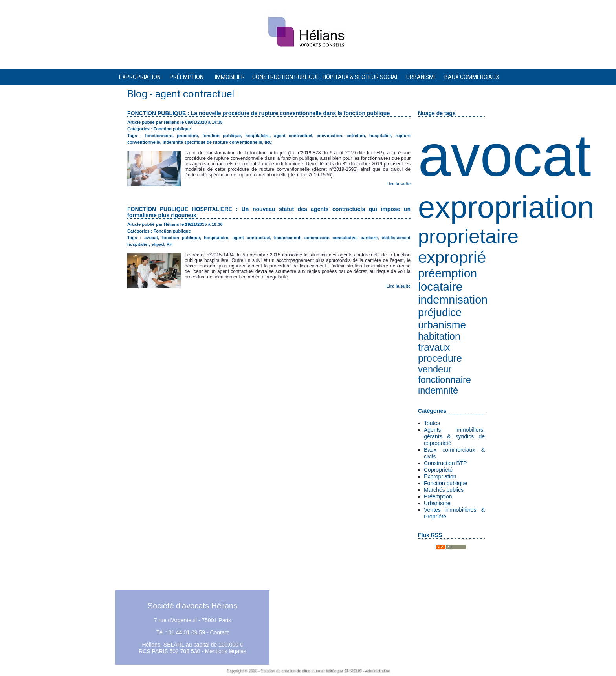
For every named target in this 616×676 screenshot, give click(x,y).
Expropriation (440, 476)
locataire (440, 287)
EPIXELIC (353, 671)
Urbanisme (437, 503)
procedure (440, 358)
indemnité (438, 390)
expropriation (506, 207)
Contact (219, 632)
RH (170, 244)
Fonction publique (446, 483)
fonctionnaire (445, 380)
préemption (447, 273)
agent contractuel (293, 136)
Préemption (438, 496)
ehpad (158, 244)
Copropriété (438, 470)
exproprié (452, 257)
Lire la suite (399, 184)
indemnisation (453, 300)
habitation (439, 336)
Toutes (432, 423)
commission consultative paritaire (341, 238)
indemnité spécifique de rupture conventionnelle (213, 142)
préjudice (440, 312)
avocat (505, 156)
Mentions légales (226, 651)
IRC (269, 142)
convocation (329, 136)
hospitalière (257, 136)
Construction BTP (445, 463)
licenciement (287, 238)
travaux (434, 347)
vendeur (435, 369)
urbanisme (442, 325)
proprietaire (468, 236)
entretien (356, 136)
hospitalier (380, 136)
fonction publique (222, 136)
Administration (377, 671)
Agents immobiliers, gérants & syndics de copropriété (454, 436)
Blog (137, 94)
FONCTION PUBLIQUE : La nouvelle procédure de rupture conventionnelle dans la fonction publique (258, 113)
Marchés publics (444, 490)
